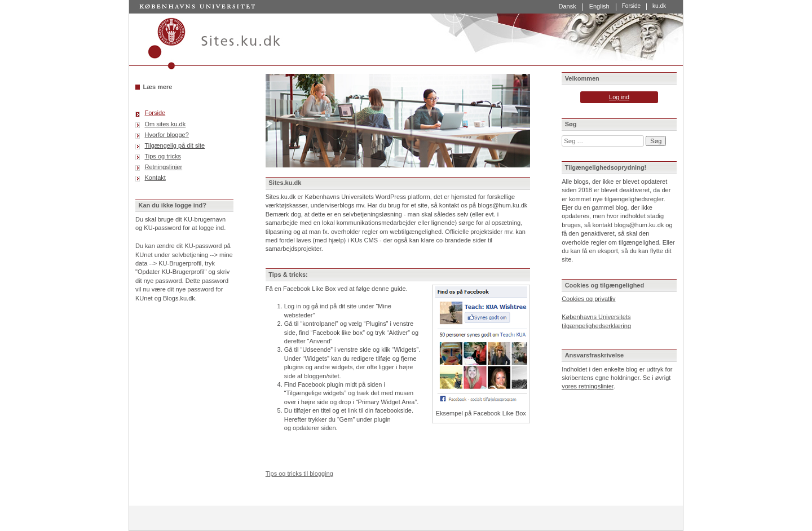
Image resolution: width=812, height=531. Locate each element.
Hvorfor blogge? (167, 135)
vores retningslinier (588, 386)
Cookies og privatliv (588, 299)
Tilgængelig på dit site (175, 145)
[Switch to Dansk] (567, 7)
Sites (406, 42)
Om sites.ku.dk (166, 124)
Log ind (619, 97)
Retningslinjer (164, 167)
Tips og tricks (163, 156)
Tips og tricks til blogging (299, 474)
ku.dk (659, 6)
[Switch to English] (600, 7)
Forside (631, 6)
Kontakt (155, 178)
